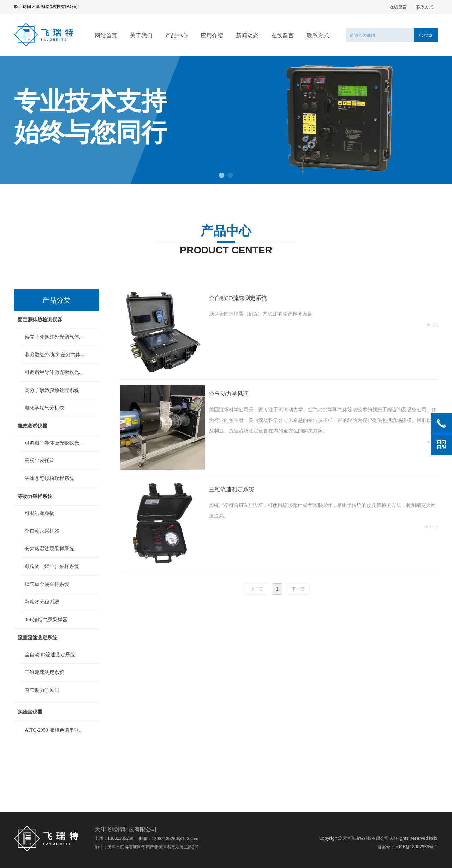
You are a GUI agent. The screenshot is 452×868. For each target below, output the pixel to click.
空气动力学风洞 (229, 394)
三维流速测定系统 (232, 489)
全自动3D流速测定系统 (238, 298)
